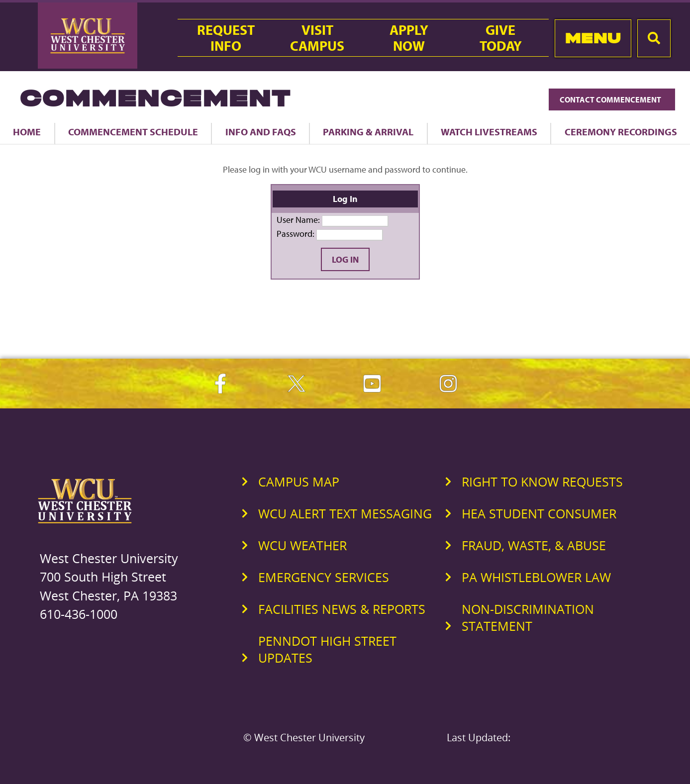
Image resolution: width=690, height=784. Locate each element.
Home (27, 132)
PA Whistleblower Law (536, 577)
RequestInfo (226, 38)
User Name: (298, 220)
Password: (296, 234)
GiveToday (501, 38)
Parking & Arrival (368, 132)
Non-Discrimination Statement (528, 617)
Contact (612, 99)
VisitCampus (317, 38)
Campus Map (299, 482)
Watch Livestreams (489, 132)
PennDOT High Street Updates (327, 649)
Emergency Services (324, 577)
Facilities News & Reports (342, 609)
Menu (593, 38)
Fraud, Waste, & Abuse (534, 545)
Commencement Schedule (133, 132)
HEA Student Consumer (539, 513)
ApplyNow (409, 38)
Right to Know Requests (542, 482)
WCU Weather (302, 545)
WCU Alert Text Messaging (345, 513)
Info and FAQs (261, 132)
